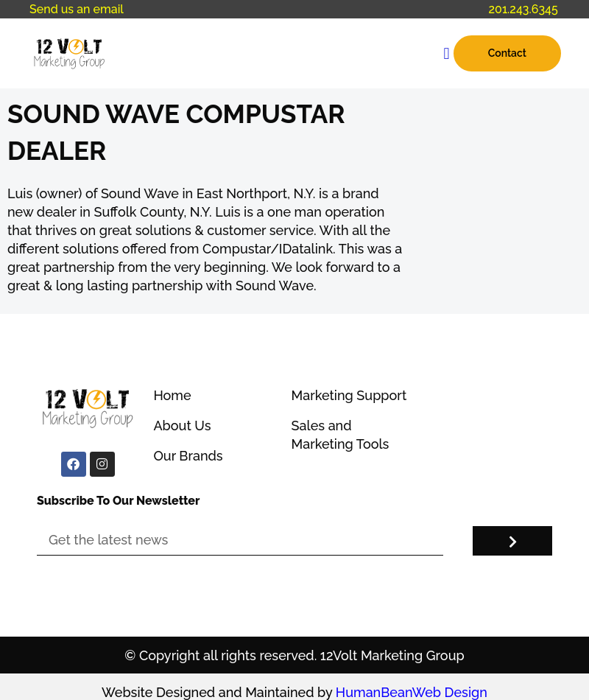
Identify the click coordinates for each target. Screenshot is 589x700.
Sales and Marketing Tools (341, 435)
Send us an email (77, 9)
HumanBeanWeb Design (412, 692)
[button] (447, 53)
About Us (182, 426)
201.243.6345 (523, 9)
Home (172, 395)
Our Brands (188, 456)
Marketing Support (349, 395)
